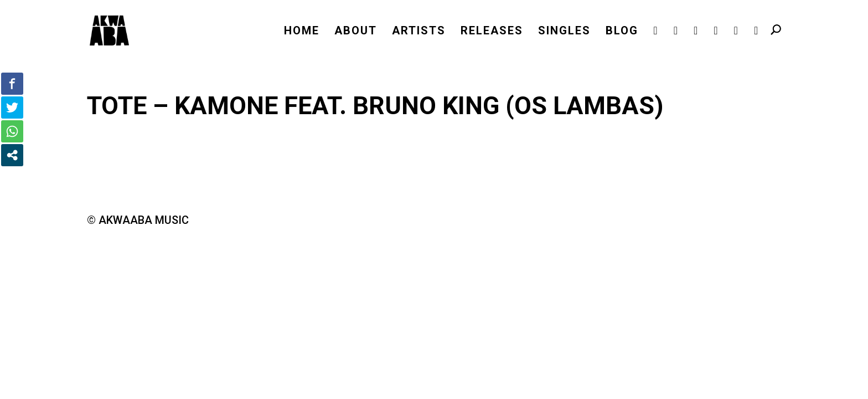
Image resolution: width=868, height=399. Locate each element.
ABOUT (356, 32)
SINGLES (564, 32)
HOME (302, 32)
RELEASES (492, 32)
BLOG (622, 32)
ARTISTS (419, 32)
